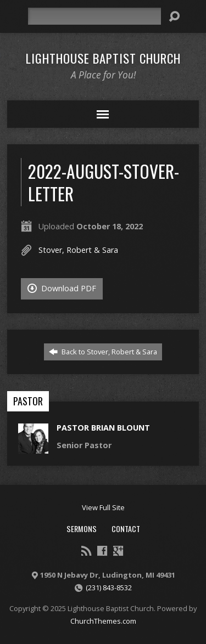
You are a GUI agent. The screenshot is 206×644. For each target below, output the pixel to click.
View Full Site (103, 507)
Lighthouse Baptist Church (103, 58)
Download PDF (62, 288)
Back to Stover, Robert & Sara (103, 352)
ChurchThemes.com (103, 621)
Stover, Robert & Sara (78, 250)
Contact (126, 529)
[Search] (94, 16)
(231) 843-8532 (109, 587)
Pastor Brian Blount (103, 428)
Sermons (82, 529)
